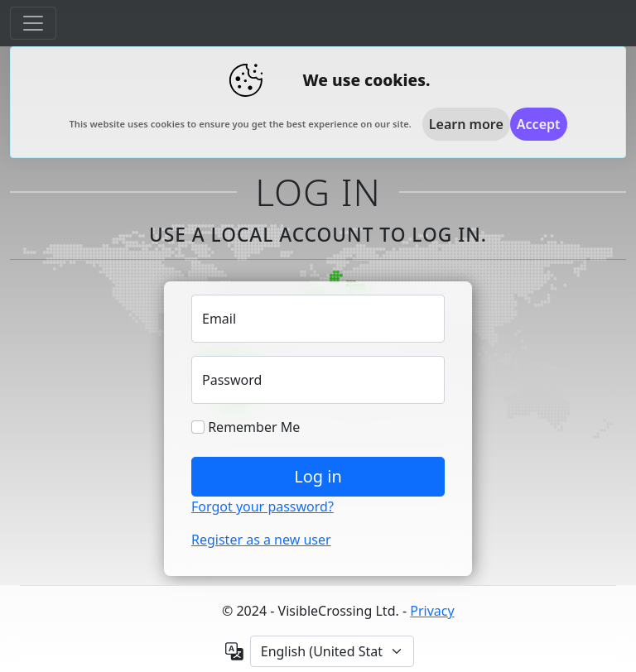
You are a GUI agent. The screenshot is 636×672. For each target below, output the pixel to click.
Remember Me (246, 427)
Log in (318, 476)
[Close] (539, 124)
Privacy (432, 611)
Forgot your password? (263, 506)
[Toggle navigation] (33, 23)
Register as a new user (261, 540)
